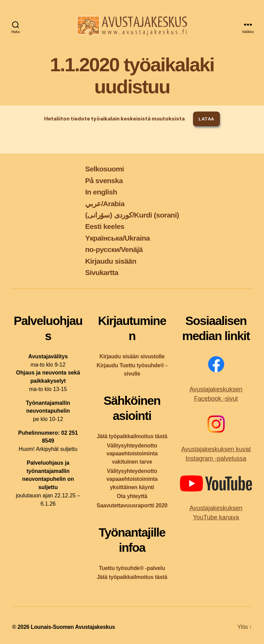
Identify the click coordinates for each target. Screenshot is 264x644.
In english (101, 192)
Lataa (206, 119)
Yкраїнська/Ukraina (118, 238)
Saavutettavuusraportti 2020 (132, 505)
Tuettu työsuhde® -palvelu (132, 568)
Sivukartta (102, 272)
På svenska (104, 181)
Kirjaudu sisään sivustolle (132, 356)
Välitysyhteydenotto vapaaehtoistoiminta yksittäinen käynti (132, 479)
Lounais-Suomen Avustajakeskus (73, 627)
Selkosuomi (105, 169)
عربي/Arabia (105, 204)
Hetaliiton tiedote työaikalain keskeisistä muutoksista (114, 119)
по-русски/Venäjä (114, 249)
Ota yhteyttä (132, 496)
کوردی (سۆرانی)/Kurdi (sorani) (132, 215)
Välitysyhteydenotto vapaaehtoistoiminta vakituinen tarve (132, 454)
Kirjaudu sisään (111, 261)
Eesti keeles (105, 226)
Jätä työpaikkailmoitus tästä (132, 436)
